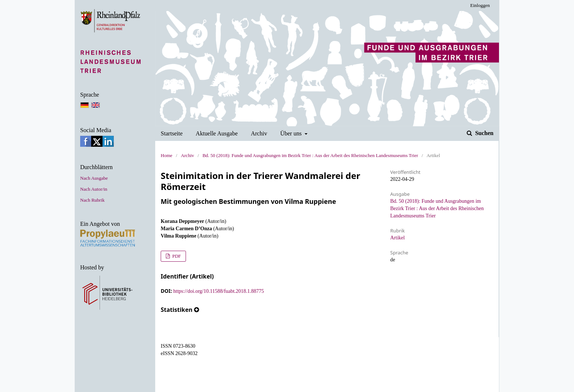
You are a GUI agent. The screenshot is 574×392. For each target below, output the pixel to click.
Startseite (172, 133)
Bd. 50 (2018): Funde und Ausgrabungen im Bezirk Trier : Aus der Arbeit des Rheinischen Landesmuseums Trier (310, 155)
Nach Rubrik (92, 200)
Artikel (398, 238)
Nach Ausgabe (94, 178)
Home (167, 155)
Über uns (292, 133)
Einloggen (480, 5)
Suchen (484, 133)
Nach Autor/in (94, 189)
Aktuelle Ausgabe (217, 133)
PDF (176, 256)
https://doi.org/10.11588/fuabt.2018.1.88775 (219, 291)
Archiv (259, 133)
